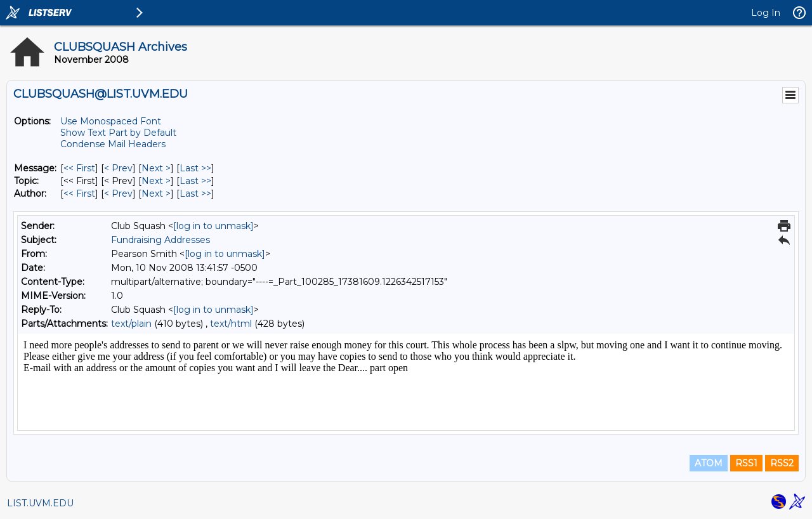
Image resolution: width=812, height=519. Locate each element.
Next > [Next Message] (156, 168)
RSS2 (782, 463)
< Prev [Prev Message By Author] (118, 194)
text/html (231, 324)
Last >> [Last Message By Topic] (195, 181)
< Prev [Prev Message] (118, 168)
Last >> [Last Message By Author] (195, 194)
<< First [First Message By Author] (79, 194)
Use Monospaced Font (111, 121)
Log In (766, 13)
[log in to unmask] (213, 226)
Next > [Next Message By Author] (156, 194)
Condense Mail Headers (113, 144)
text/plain (131, 324)
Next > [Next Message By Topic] (156, 181)
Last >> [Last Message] (195, 168)
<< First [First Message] (79, 168)
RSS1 (746, 463)
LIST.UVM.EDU (40, 503)
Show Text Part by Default (118, 133)
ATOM (709, 463)
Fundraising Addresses (160, 240)
